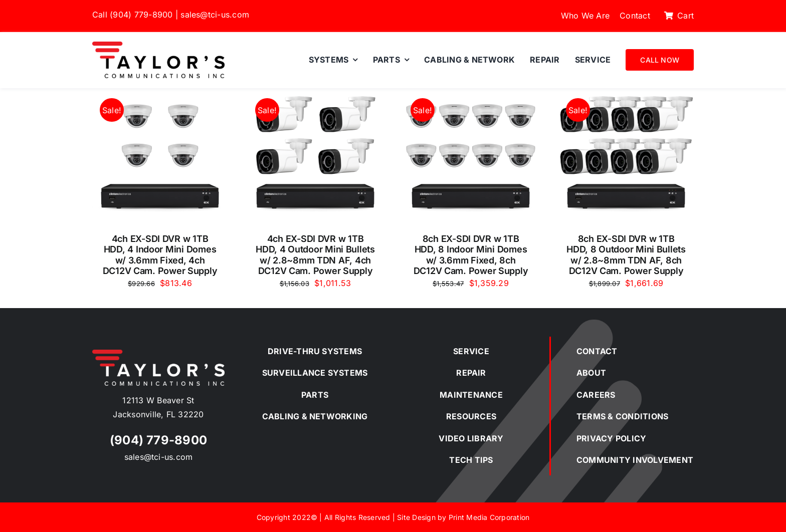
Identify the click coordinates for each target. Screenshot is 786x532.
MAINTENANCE (471, 395)
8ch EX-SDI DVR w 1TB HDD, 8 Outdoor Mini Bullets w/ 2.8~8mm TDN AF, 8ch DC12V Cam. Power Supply (626, 255)
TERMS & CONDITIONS (622, 416)
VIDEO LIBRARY (471, 438)
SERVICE (471, 351)
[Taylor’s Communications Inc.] (158, 46)
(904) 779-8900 (141, 15)
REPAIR (471, 373)
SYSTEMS (342, 351)
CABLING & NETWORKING (315, 416)
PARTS (315, 395)
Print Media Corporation (489, 517)
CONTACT (597, 351)
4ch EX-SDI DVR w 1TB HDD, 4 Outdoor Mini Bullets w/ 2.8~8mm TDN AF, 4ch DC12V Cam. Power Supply (315, 255)
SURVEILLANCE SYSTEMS (315, 373)
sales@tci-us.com (215, 15)
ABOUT (591, 373)
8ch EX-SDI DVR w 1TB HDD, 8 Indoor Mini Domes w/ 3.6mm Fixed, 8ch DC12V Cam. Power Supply (471, 255)
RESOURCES (471, 416)
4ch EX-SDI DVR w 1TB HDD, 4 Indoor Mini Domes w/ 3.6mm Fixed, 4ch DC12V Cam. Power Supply (160, 255)
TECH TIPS (471, 460)
